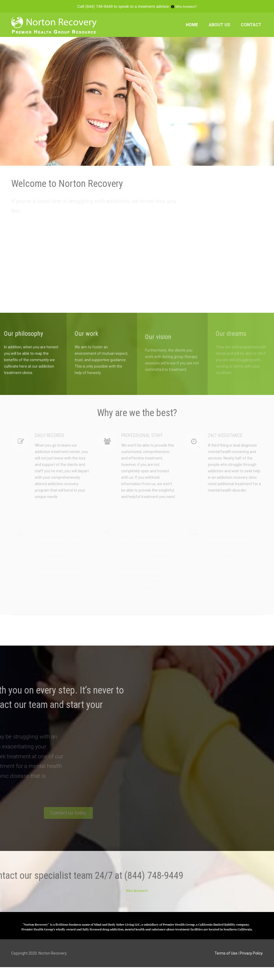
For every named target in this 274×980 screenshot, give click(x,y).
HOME (192, 25)
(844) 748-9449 (99, 6)
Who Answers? (186, 7)
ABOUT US (219, 25)
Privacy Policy (251, 953)
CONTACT (251, 25)
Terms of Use (226, 953)
